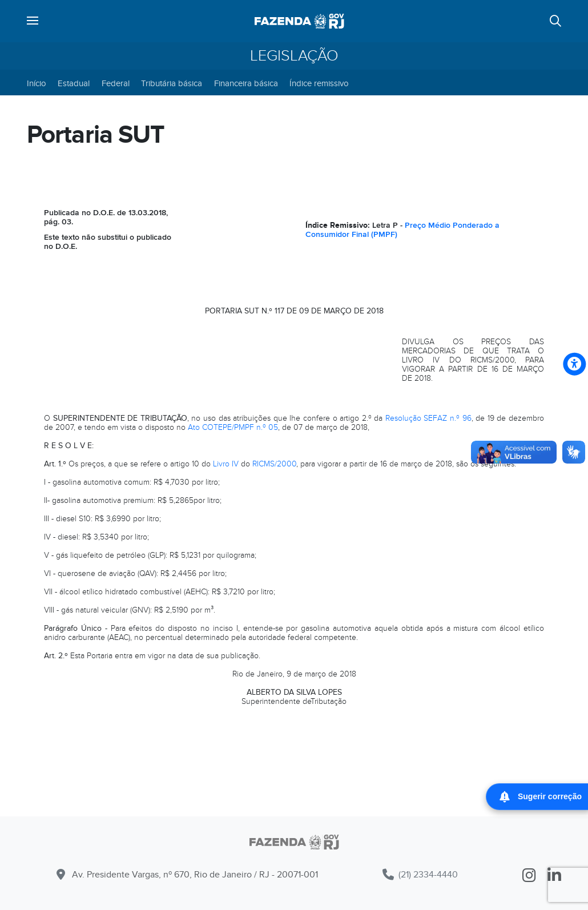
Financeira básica (246, 83)
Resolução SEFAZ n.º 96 (428, 418)
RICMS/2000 (274, 464)
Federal (116, 83)
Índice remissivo (319, 83)
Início (37, 83)
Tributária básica (172, 83)
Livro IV (226, 464)
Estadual (74, 83)
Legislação (294, 56)
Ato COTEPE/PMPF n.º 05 (233, 427)
